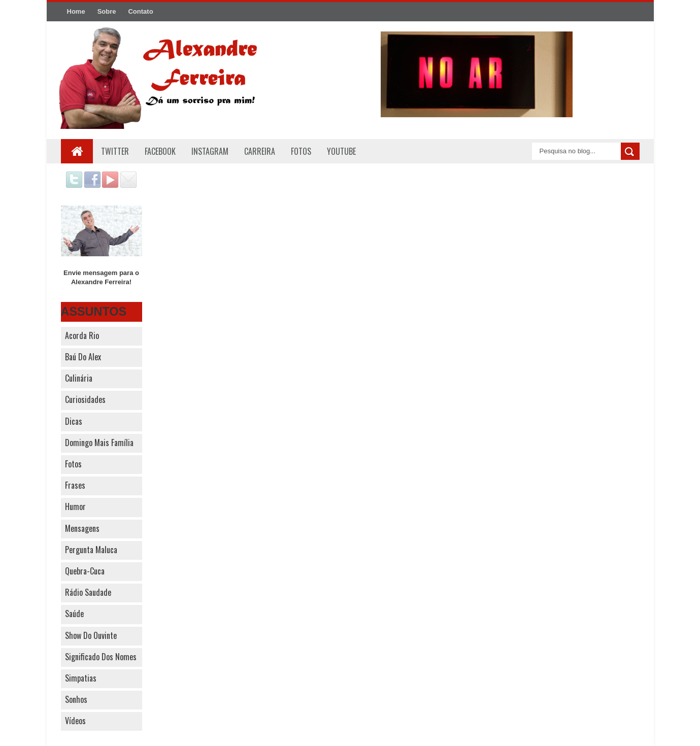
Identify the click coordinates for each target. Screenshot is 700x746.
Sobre (107, 11)
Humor (75, 506)
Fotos (73, 464)
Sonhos (76, 699)
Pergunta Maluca (91, 550)
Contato (140, 11)
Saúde (74, 614)
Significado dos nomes (101, 657)
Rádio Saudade (88, 592)
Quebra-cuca (85, 571)
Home (76, 11)
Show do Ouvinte (91, 635)
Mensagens (82, 528)
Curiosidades (85, 399)
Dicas (74, 421)
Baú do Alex (83, 357)
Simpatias (81, 678)
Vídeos (75, 721)
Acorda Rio (82, 335)
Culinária (79, 378)
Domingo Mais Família (99, 443)
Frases (75, 485)
